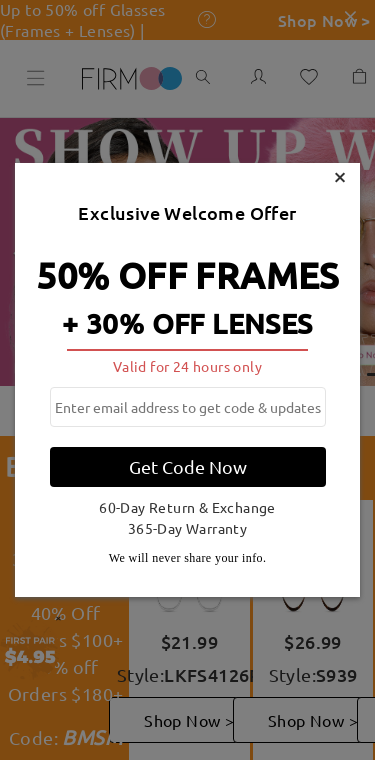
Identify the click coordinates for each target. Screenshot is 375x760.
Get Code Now (188, 466)
